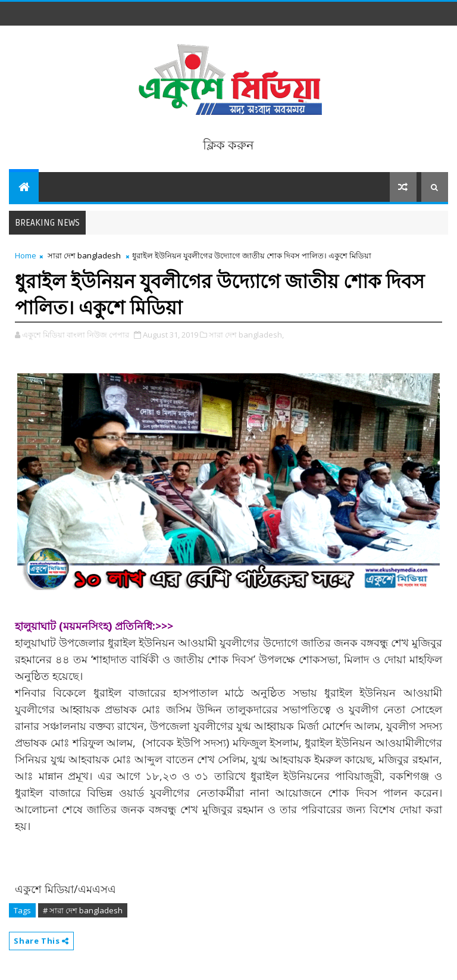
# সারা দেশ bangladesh (83, 910)
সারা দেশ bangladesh (84, 255)
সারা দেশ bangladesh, (246, 335)
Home (26, 255)
